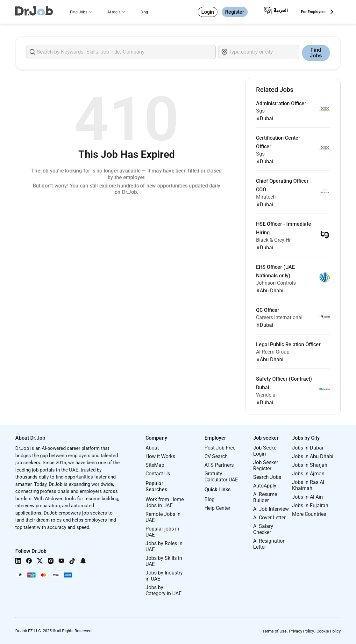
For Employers (313, 12)
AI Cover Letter (269, 518)
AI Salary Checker (263, 529)
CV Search (216, 456)
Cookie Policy (329, 631)
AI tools (114, 12)
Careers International (279, 317)
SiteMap (155, 465)
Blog (144, 12)
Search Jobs (267, 477)
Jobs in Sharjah (310, 465)
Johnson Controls (276, 283)
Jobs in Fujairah (310, 505)
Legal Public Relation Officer (288, 344)
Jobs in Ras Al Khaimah (308, 485)
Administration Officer (281, 103)
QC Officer (268, 310)
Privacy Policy (302, 631)
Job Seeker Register (266, 465)
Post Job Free (220, 448)
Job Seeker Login (266, 451)
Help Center (217, 508)
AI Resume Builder (265, 497)
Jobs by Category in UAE (164, 590)
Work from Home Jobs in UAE (165, 502)
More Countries (309, 514)
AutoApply (265, 486)
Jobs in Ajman (308, 474)
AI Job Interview (271, 509)
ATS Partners (219, 465)
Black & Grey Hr (273, 240)
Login (208, 12)
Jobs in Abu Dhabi (313, 456)
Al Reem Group (273, 352)
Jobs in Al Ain (307, 497)
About (152, 448)
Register (235, 12)
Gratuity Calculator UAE (221, 477)
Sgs (260, 111)
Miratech (266, 197)
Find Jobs (79, 12)
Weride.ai (266, 395)
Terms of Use (274, 631)
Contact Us (158, 474)
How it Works (160, 456)
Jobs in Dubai (308, 448)
